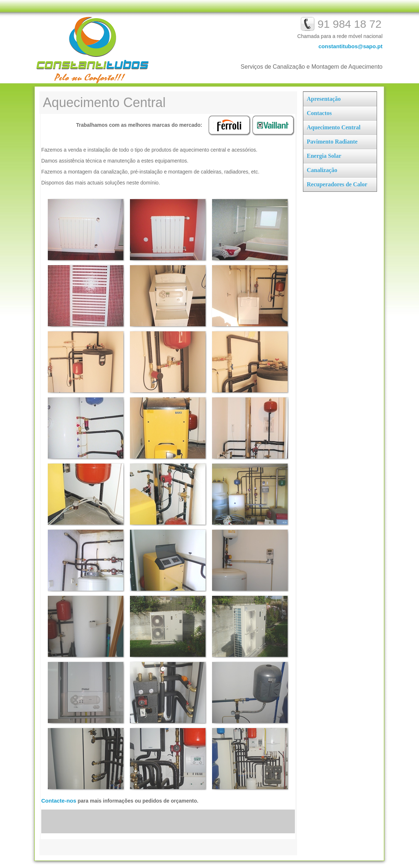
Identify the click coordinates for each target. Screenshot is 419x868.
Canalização (322, 170)
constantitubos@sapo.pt (351, 46)
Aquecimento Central (334, 127)
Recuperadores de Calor (337, 184)
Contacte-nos (59, 801)
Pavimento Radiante (332, 142)
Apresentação (324, 99)
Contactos (319, 113)
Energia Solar (324, 156)
